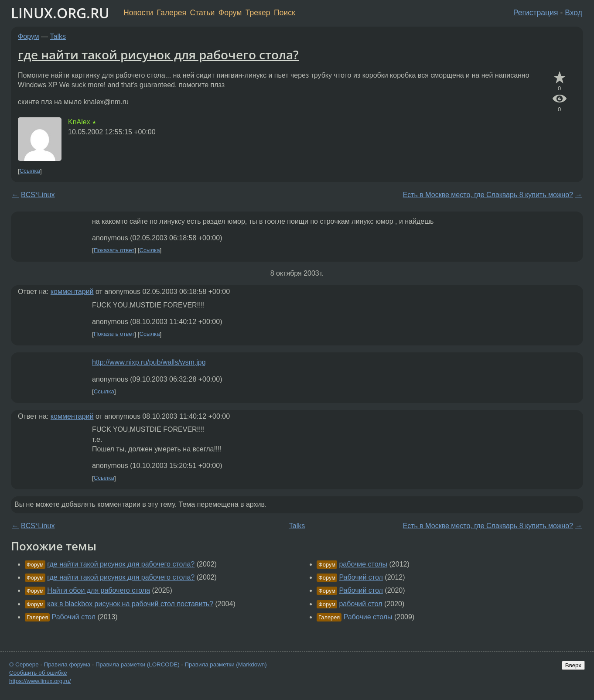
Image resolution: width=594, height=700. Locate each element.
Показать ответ (114, 250)
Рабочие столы (368, 617)
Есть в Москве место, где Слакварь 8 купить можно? (488, 195)
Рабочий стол (74, 617)
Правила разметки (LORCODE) (138, 664)
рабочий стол (360, 604)
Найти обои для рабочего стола (99, 590)
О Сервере (24, 664)
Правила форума (67, 664)
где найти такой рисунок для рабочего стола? (158, 55)
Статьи (202, 13)
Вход (574, 13)
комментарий (72, 292)
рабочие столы (363, 564)
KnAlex (79, 122)
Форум (230, 13)
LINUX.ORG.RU (60, 13)
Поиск (285, 13)
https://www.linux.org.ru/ (40, 681)
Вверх (573, 665)
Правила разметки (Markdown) (225, 664)
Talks (58, 36)
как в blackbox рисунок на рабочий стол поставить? (130, 604)
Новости (138, 13)
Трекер (258, 13)
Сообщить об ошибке (38, 673)
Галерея (172, 13)
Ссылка (30, 171)
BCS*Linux (38, 195)
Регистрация (536, 13)
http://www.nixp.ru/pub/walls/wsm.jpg (149, 362)
